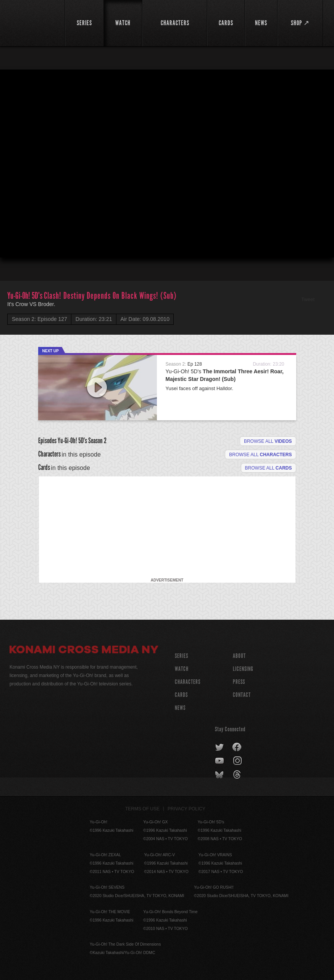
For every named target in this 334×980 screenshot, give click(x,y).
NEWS (180, 708)
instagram (238, 761)
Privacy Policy (186, 809)
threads (238, 775)
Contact (242, 695)
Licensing (243, 669)
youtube (220, 761)
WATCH (182, 669)
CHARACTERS (188, 682)
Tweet (308, 299)
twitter (220, 747)
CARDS (181, 695)
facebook (237, 747)
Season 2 (97, 441)
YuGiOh (33, 23)
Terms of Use (142, 809)
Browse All (269, 468)
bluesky (220, 775)
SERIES (182, 656)
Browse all (268, 441)
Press (239, 682)
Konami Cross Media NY (84, 651)
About (239, 656)
